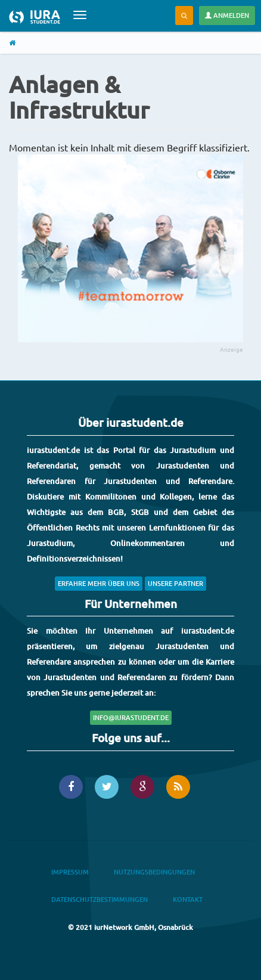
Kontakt (188, 899)
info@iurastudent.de (131, 717)
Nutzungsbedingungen (154, 872)
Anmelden (227, 15)
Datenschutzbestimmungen (100, 899)
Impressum (70, 872)
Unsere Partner (175, 583)
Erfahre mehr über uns (99, 583)
